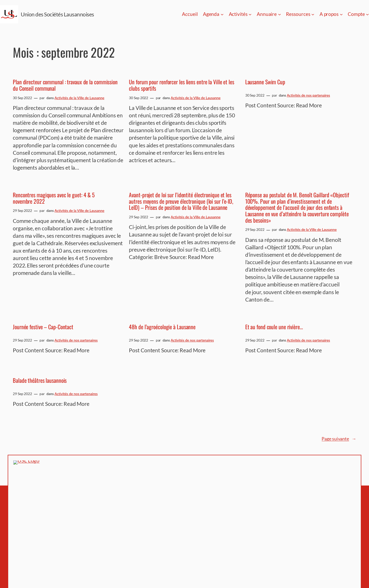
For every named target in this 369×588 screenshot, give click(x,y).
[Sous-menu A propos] (341, 14)
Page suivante (339, 439)
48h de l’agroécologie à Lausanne (162, 327)
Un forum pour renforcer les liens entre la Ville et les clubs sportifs (182, 85)
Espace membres (266, 486)
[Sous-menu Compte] (367, 14)
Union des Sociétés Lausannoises (57, 14)
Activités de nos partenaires (308, 95)
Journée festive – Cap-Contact (43, 327)
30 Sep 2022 (22, 98)
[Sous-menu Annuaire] (280, 14)
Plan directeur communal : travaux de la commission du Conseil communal (65, 85)
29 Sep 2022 (22, 210)
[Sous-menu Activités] (250, 14)
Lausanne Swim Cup (265, 82)
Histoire (258, 499)
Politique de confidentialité (276, 492)
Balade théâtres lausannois (40, 380)
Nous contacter (265, 505)
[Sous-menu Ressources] (313, 14)
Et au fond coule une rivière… (274, 327)
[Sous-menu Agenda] (222, 14)
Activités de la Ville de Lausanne (80, 98)
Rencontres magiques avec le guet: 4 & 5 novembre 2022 (54, 198)
